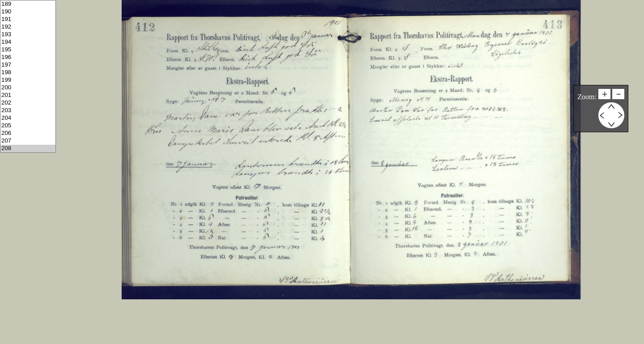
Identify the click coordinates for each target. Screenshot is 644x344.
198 (28, 73)
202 (28, 103)
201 (28, 95)
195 (28, 50)
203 (28, 111)
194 (28, 42)
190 (28, 12)
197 (28, 65)
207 (28, 141)
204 (28, 118)
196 (28, 57)
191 (28, 19)
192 (28, 27)
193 (28, 35)
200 (28, 88)
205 (28, 126)
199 (28, 80)
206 (28, 133)
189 (28, 4)
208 (28, 149)
